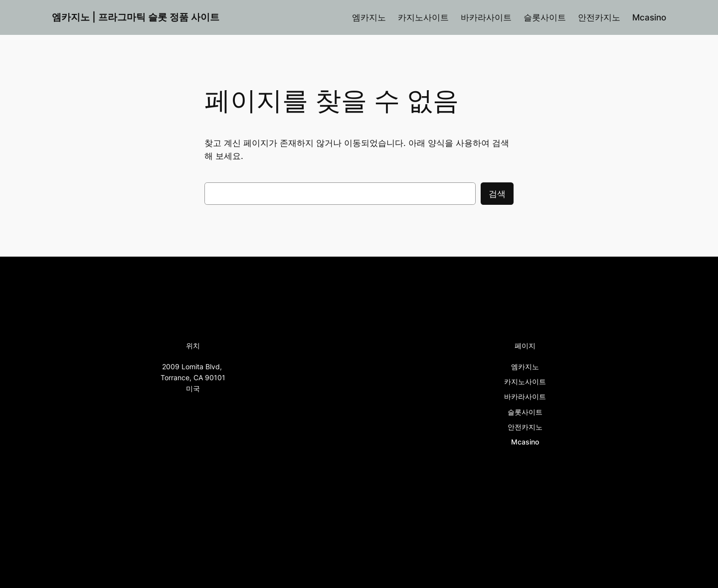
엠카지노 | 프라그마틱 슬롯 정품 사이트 (136, 17)
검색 (497, 194)
